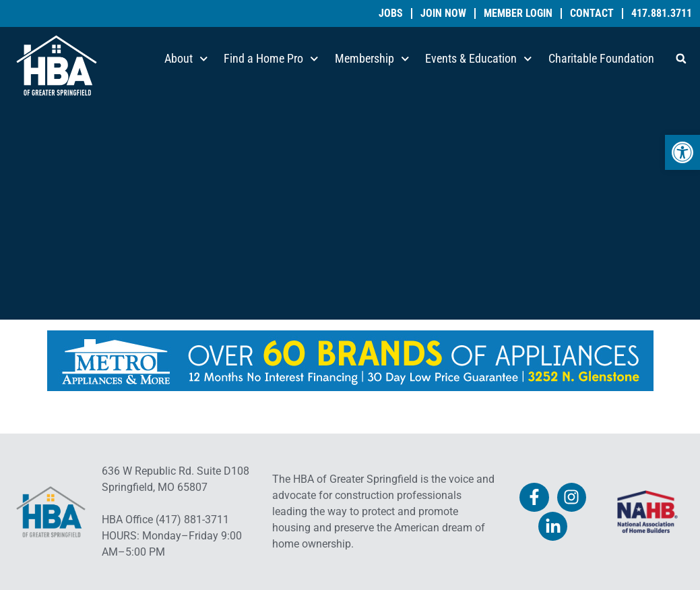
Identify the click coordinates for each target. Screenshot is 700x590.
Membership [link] (372, 59)
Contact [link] (592, 13)
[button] (681, 59)
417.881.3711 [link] (662, 13)
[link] (682, 152)
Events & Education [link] (479, 59)
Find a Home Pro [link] (271, 59)
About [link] (186, 59)
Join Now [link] (443, 13)
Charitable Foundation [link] (601, 58)
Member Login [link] (518, 13)
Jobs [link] (391, 13)
